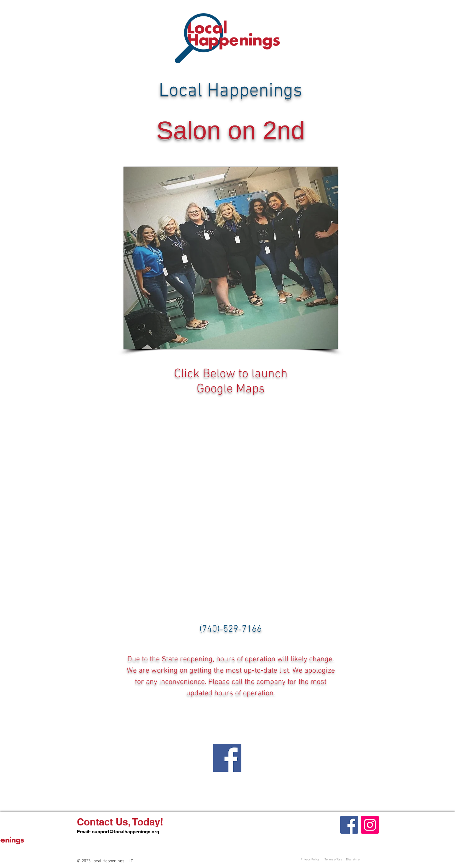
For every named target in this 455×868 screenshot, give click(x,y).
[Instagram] (370, 825)
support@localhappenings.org (126, 832)
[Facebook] (349, 825)
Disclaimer (353, 860)
